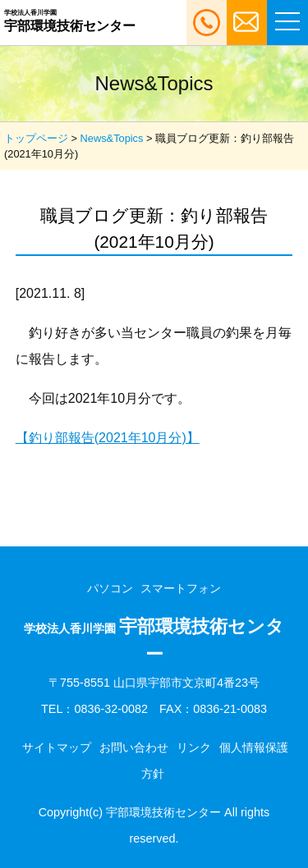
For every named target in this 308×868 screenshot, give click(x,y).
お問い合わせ (134, 747)
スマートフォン (181, 588)
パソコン (110, 588)
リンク (194, 747)
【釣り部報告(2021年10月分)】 (108, 438)
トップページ (36, 138)
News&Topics (112, 138)
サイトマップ (57, 747)
